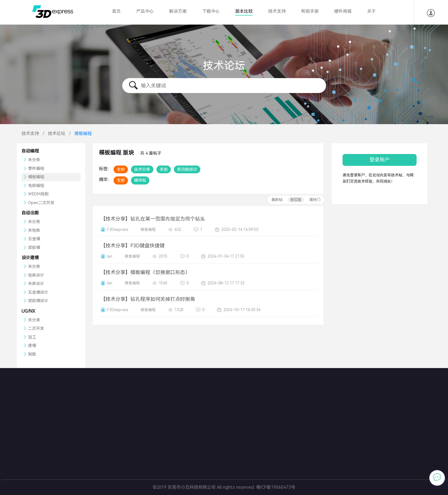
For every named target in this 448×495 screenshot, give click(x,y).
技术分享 (142, 169)
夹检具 (34, 230)
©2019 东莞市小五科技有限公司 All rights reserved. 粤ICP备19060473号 (224, 487)
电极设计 (204, 422)
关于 (371, 11)
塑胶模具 (204, 415)
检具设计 (36, 275)
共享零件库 (206, 437)
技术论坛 (57, 133)
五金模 (34, 239)
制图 (32, 354)
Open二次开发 (41, 203)
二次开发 (36, 328)
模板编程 (36, 177)
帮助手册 (310, 11)
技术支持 (277, 11)
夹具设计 (36, 284)
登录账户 (380, 160)
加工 (32, 337)
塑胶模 (34, 248)
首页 (116, 11)
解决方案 (178, 11)
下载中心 (211, 11)
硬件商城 (343, 11)
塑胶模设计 (38, 301)
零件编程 (36, 168)
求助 (164, 169)
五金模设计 (38, 292)
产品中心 (145, 11)
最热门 (315, 200)
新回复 (296, 200)
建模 (32, 346)
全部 (121, 169)
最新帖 (277, 200)
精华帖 (140, 180)
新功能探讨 (187, 169)
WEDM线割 (38, 194)
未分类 (34, 160)
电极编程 (36, 186)
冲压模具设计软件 (214, 445)
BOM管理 (205, 430)
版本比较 (244, 11)
